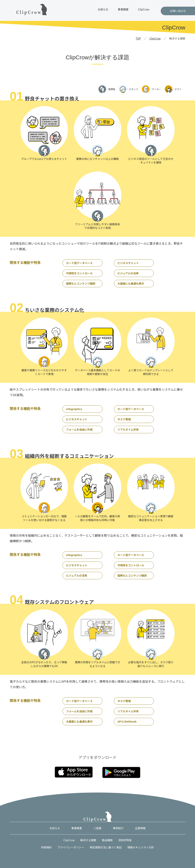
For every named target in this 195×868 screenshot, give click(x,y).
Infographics (74, 409)
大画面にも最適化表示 (131, 283)
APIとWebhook (127, 721)
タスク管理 (124, 419)
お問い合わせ (178, 11)
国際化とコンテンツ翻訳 (81, 283)
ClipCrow (144, 9)
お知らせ (103, 9)
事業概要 (123, 9)
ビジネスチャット (128, 263)
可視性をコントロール (79, 273)
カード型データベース (79, 263)
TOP (138, 38)
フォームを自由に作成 (79, 429)
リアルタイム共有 (128, 429)
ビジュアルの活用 (128, 273)
